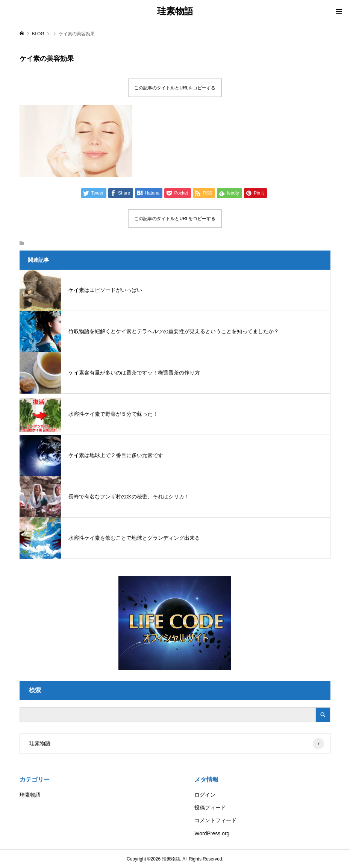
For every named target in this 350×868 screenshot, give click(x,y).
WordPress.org (212, 833)
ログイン (205, 795)
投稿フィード (210, 808)
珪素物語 (175, 11)
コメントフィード (215, 820)
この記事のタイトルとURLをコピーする (175, 88)
